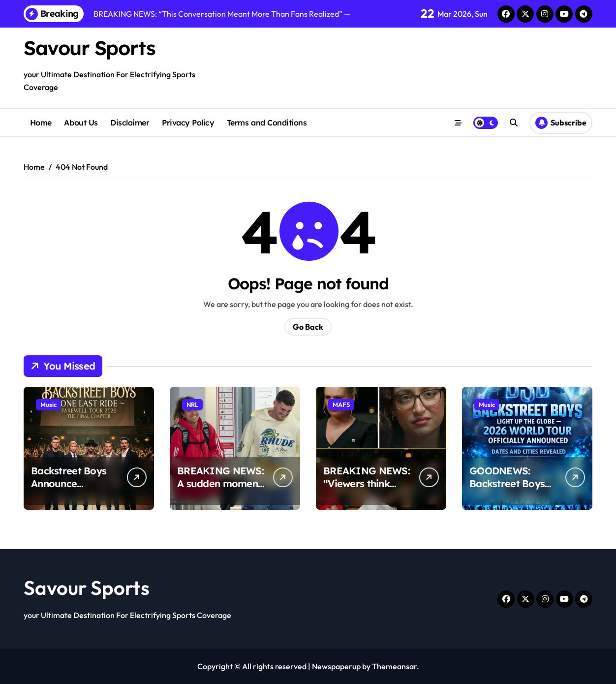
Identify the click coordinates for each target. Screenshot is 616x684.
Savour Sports (89, 48)
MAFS (341, 404)
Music (48, 404)
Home (41, 123)
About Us (81, 123)
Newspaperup (336, 666)
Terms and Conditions (267, 123)
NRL (192, 404)
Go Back (308, 327)
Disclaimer (130, 123)
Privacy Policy (188, 123)
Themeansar (394, 666)
